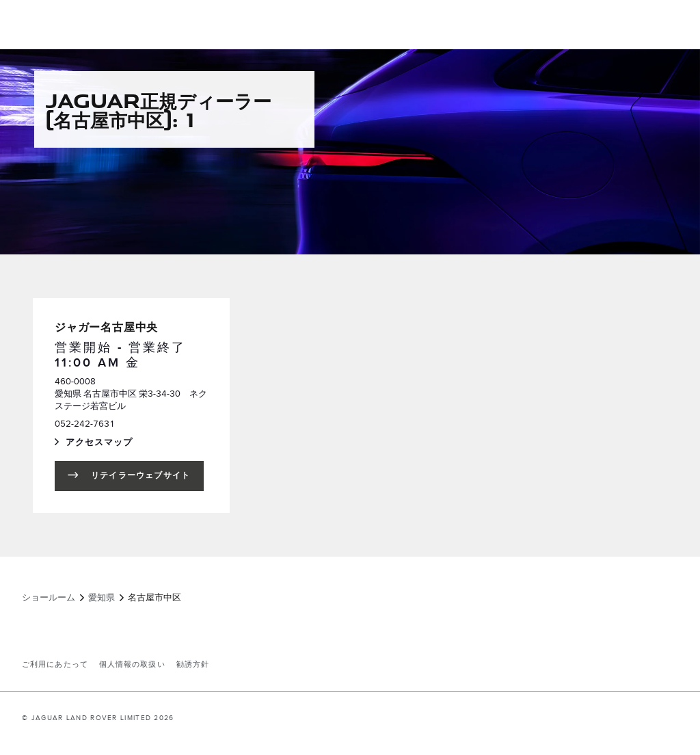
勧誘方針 (193, 665)
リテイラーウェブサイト (140, 476)
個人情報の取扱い (132, 665)
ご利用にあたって (55, 665)
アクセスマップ (113, 443)
